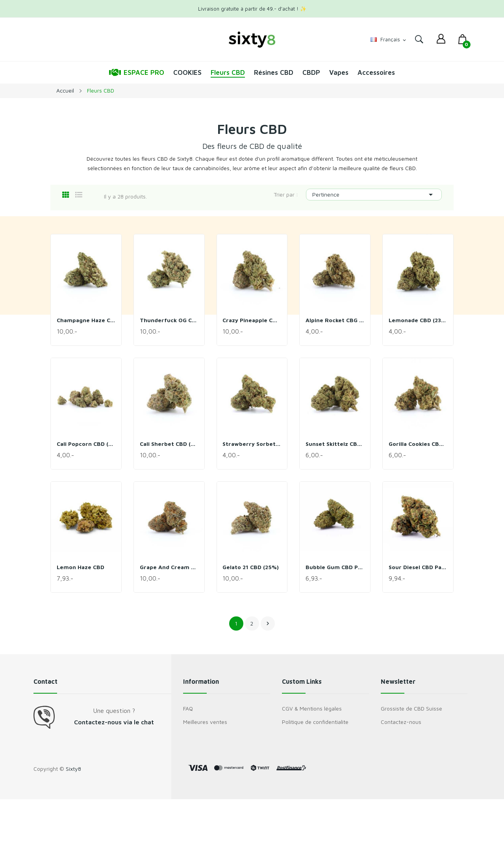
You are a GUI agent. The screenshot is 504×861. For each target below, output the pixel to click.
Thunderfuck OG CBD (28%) (169, 320)
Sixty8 (73, 769)
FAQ (188, 708)
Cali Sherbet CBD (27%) (169, 444)
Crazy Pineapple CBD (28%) (252, 320)
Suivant (268, 623)
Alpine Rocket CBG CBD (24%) (335, 320)
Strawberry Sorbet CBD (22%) (252, 444)
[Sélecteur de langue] (389, 40)
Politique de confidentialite (315, 722)
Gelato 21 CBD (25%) (251, 567)
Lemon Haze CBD (81, 567)
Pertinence (374, 195)
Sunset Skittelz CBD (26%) (335, 444)
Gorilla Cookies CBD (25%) (418, 444)
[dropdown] (441, 39)
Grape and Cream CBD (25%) (169, 567)
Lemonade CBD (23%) (418, 320)
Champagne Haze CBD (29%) (86, 320)
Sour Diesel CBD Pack (418, 567)
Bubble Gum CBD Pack (335, 567)
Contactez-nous (401, 722)
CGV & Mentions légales (312, 708)
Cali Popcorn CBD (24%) (86, 444)
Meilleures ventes (205, 722)
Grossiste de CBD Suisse (411, 708)
